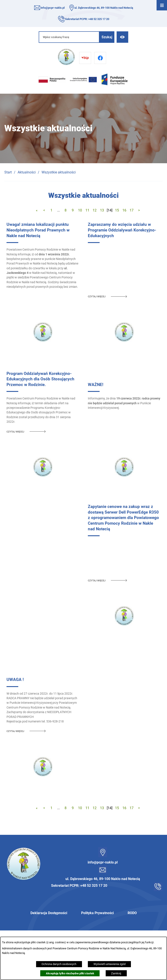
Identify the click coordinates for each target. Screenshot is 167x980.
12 (95, 210)
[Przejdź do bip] (85, 58)
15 (117, 210)
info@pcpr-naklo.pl (53, 8)
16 (124, 210)
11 (87, 210)
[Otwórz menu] (162, 5)
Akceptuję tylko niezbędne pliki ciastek (70, 973)
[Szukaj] (107, 37)
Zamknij (116, 973)
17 (132, 210)
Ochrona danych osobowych (59, 964)
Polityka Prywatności (97, 913)
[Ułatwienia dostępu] (122, 37)
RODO (132, 913)
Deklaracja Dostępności (49, 913)
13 (102, 210)
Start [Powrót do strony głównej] (8, 172)
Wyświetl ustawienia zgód (109, 964)
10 (80, 210)
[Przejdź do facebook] (100, 58)
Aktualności (27, 172)
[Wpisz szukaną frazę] (69, 37)
